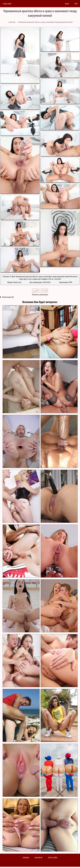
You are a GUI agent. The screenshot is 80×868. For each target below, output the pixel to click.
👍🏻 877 (36, 291)
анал (67, 4)
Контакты (39, 858)
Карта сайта (53, 858)
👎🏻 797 (44, 291)
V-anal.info (7, 4)
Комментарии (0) (8, 297)
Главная (26, 858)
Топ (76, 4)
